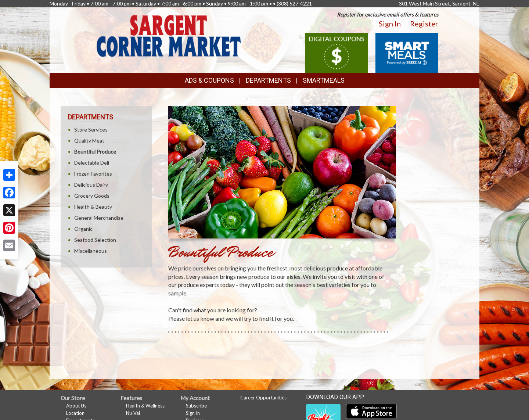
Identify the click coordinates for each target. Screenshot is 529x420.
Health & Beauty (93, 207)
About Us (76, 406)
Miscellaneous (91, 251)
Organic (83, 229)
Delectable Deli (92, 163)
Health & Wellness (145, 406)
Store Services (91, 130)
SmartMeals (324, 80)
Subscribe (196, 406)
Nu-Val (133, 413)
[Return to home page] (169, 35)
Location (75, 413)
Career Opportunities (263, 398)
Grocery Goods (92, 196)
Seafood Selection (95, 240)
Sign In (390, 24)
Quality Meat (89, 141)
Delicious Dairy (91, 185)
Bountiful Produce (95, 152)
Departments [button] (268, 80)
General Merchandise (99, 218)
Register (424, 24)
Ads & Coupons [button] (209, 80)
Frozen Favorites (93, 174)
